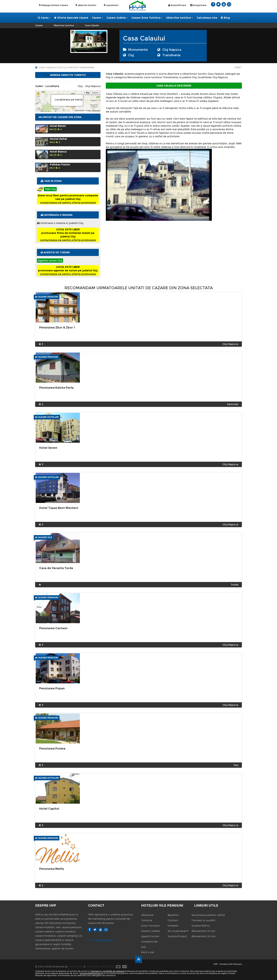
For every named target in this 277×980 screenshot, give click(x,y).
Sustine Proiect (177, 936)
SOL (112, 967)
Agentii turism (150, 936)
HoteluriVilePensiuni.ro (91, 973)
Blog (225, 18)
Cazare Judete (117, 18)
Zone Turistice (150, 926)
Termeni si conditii (203, 920)
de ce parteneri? (178, 931)
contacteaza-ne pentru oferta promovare (68, 203)
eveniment (111, 5)
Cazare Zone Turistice (147, 18)
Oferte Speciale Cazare (71, 18)
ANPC (105, 967)
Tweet (238, 67)
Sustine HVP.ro (201, 926)
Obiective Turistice (147, 918)
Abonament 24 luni (204, 936)
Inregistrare (198, 5)
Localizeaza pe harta (69, 100)
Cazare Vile (44, 537)
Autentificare (177, 5)
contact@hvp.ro (101, 940)
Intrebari (173, 926)
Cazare (97, 18)
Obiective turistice (180, 18)
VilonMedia (76, 967)
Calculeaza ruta (207, 18)
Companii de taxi (149, 944)
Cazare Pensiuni (47, 297)
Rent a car (148, 952)
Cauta (44, 18)
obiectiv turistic (86, 5)
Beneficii (173, 915)
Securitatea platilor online (208, 915)
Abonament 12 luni (203, 931)
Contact (173, 920)
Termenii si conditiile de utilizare (107, 971)
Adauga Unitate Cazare (53, 5)
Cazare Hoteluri (47, 417)
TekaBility (92, 967)
